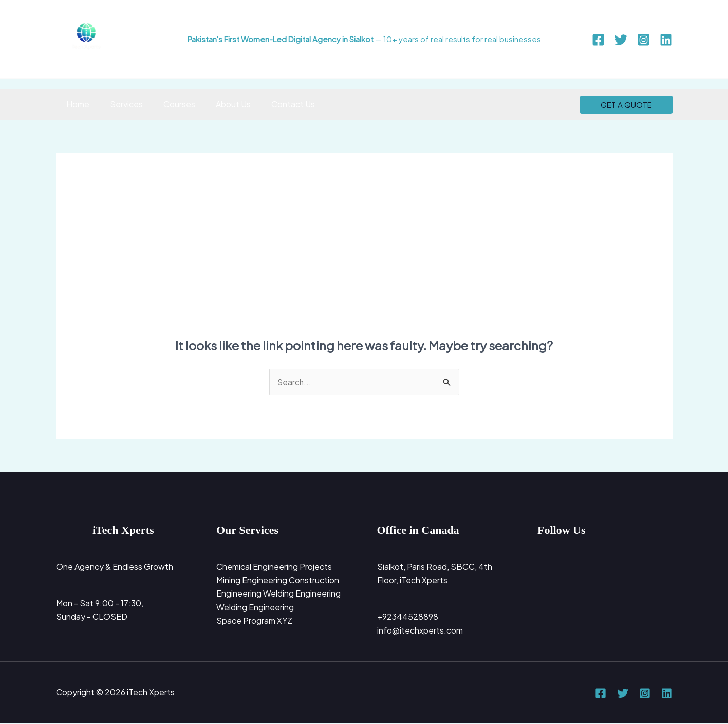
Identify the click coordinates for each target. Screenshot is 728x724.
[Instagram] (643, 40)
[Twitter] (621, 40)
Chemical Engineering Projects (274, 567)
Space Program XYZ (254, 621)
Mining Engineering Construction (278, 580)
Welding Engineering (255, 608)
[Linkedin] (666, 40)
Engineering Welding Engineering (278, 594)
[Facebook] (598, 40)
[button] (626, 105)
